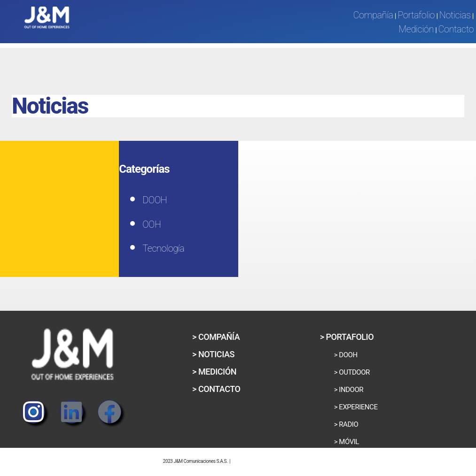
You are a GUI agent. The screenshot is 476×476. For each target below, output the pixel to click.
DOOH (155, 200)
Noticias (455, 15)
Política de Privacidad (273, 460)
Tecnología (163, 248)
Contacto (456, 29)
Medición (416, 29)
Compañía (373, 15)
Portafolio (416, 15)
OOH (152, 224)
